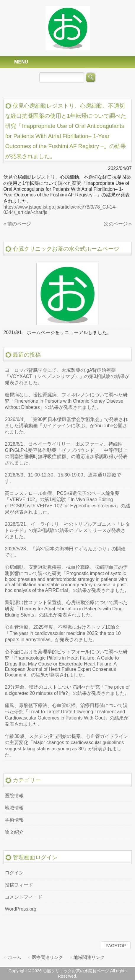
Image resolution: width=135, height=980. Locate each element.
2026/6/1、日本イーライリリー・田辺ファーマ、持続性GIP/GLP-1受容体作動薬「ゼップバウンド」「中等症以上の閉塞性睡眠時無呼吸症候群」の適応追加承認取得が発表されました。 (66, 453)
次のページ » (118, 224)
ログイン (14, 873)
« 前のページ (17, 224)
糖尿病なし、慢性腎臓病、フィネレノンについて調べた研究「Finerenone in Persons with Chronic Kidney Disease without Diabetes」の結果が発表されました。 (66, 401)
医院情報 (14, 796)
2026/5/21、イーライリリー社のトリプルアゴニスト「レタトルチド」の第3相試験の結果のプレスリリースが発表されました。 (67, 530)
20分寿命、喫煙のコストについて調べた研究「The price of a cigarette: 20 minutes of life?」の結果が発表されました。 (67, 690)
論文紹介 (14, 832)
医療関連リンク (47, 957)
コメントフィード (24, 897)
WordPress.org (20, 909)
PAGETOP (116, 946)
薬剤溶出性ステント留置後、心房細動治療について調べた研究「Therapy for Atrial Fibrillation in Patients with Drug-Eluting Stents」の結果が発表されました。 (66, 609)
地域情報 (14, 808)
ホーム (15, 957)
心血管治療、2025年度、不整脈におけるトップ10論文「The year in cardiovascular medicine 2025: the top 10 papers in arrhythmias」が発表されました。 (63, 633)
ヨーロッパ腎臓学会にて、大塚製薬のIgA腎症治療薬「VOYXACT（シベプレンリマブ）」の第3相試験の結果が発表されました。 (67, 376)
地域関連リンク (89, 957)
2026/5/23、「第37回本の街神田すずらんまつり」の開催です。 (65, 552)
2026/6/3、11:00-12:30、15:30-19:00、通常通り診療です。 (63, 478)
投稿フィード (19, 885)
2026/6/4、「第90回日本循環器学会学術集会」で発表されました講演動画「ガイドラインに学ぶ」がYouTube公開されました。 (66, 426)
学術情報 (14, 820)
